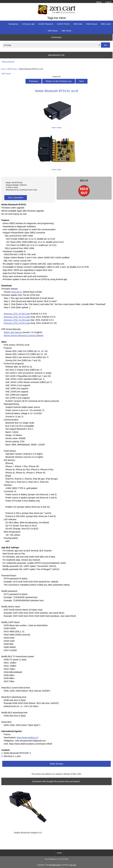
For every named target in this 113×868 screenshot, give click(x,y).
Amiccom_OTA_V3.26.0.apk (17, 314)
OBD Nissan (12, 69)
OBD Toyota (66, 31)
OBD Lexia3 (106, 24)
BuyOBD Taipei (55, 865)
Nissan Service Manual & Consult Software (24, 335)
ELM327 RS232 (63, 24)
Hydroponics (14, 24)
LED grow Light (29, 24)
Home (99, 2)
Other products (8, 62)
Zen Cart (73, 865)
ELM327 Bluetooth (46, 24)
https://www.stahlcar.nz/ (28, 738)
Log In (108, 2)
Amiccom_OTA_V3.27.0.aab (17, 317)
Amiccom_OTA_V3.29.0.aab (17, 320)
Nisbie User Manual (13, 332)
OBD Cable (78, 24)
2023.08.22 (17, 292)
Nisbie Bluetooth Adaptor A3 (28, 833)
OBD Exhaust (92, 24)
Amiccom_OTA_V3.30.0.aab (17, 323)
